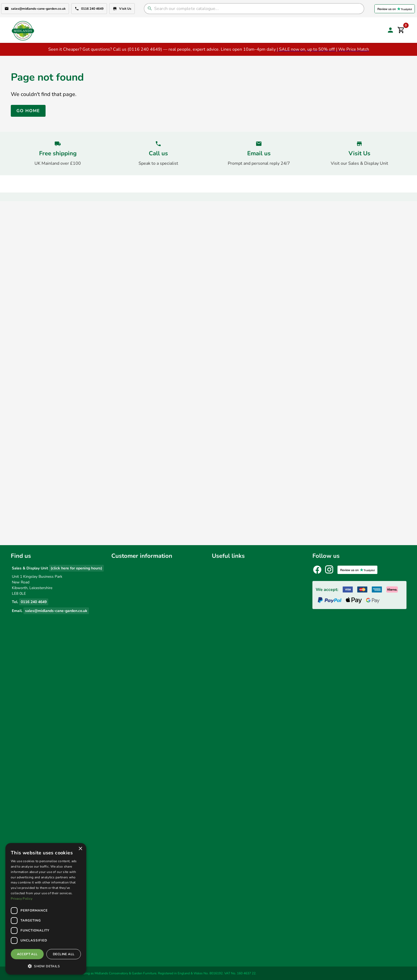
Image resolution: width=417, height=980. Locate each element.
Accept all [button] (27, 954)
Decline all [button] (64, 954)
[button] (46, 966)
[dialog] (46, 909)
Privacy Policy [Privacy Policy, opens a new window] (22, 899)
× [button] (80, 849)
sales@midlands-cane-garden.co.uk (35, 9)
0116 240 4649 (89, 9)
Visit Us (122, 9)
